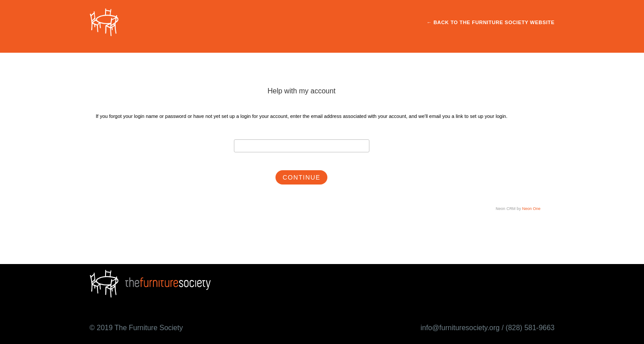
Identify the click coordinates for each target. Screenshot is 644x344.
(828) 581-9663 (530, 328)
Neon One (531, 209)
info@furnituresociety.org (460, 328)
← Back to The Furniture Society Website (491, 22)
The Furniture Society (149, 328)
